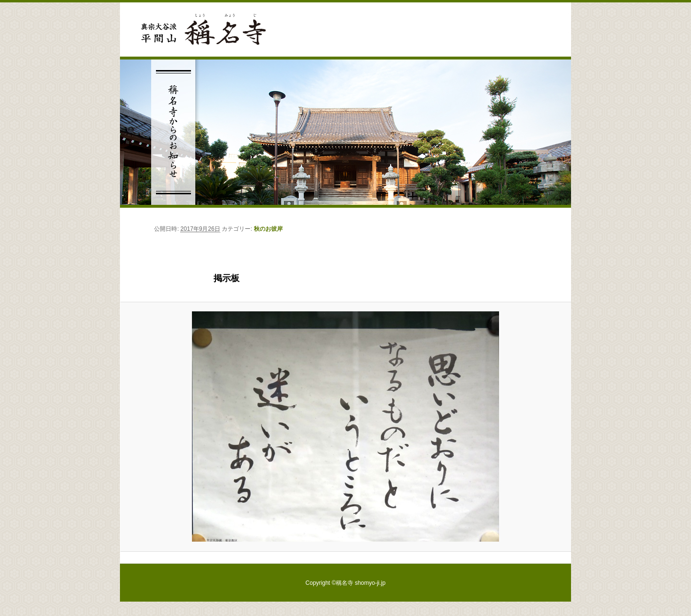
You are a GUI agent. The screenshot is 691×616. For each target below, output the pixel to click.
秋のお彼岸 (268, 229)
